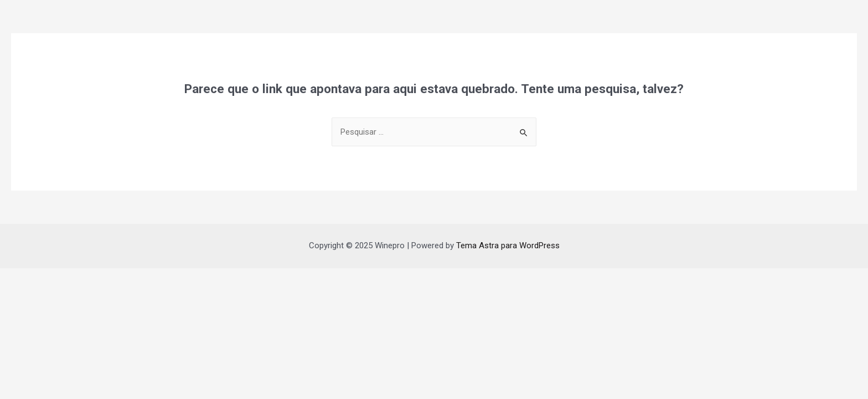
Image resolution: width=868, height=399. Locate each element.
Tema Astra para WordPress (508, 245)
